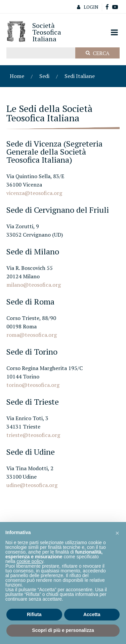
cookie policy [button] (30, 561)
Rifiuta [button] (34, 614)
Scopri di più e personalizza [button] (63, 630)
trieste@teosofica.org (33, 435)
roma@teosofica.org (32, 335)
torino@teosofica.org (33, 385)
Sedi (44, 76)
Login (86, 7)
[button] (117, 533)
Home (17, 76)
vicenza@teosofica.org (34, 193)
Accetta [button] (92, 614)
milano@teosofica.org (34, 285)
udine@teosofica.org (32, 485)
